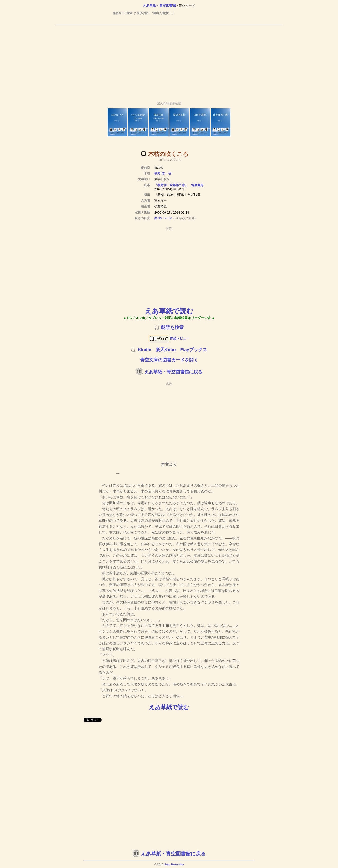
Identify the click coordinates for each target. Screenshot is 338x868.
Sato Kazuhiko (174, 864)
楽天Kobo (166, 350)
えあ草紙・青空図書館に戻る (173, 372)
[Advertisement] (169, 61)
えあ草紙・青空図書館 (159, 5)
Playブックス (194, 350)
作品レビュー (169, 338)
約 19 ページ (163, 218)
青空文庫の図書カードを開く (169, 360)
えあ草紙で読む (169, 311)
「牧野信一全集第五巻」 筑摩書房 (179, 185)
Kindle (144, 350)
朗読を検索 (172, 327)
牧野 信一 (161, 173)
